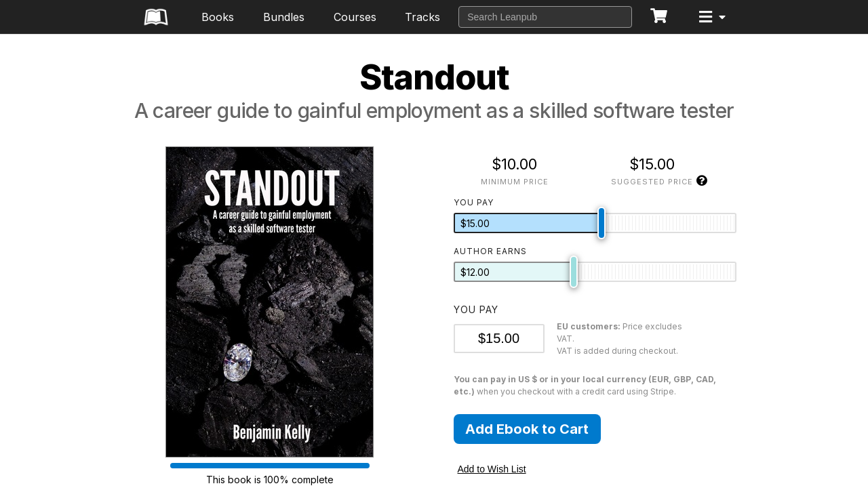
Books (218, 17)
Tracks (422, 17)
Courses (355, 17)
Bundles (284, 17)
